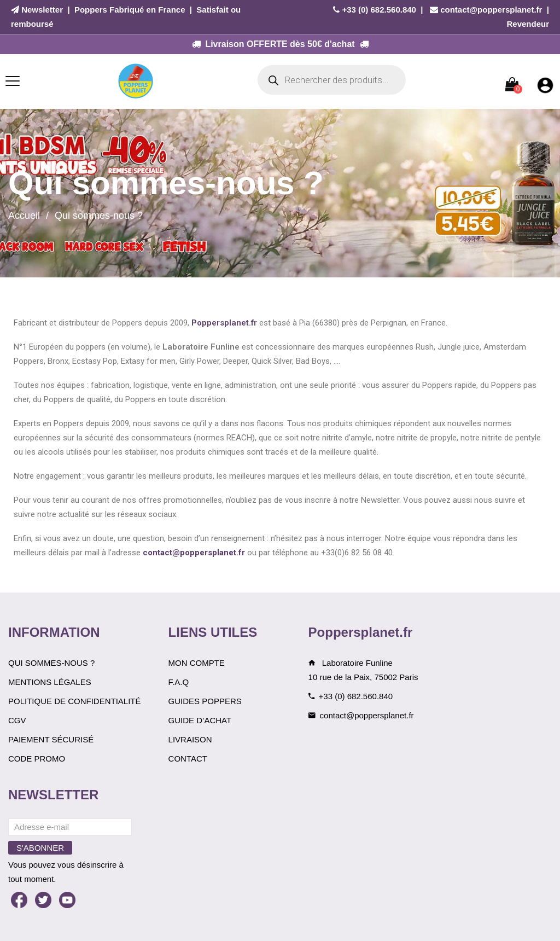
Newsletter (42, 10)
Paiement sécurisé (51, 739)
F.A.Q (179, 682)
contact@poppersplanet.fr (491, 10)
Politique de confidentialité (75, 701)
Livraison (190, 739)
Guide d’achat (200, 720)
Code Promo (37, 759)
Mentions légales (50, 682)
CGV (17, 720)
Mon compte (197, 663)
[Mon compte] (545, 85)
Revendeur (528, 24)
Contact (188, 759)
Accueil (24, 216)
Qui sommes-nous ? (51, 663)
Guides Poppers (205, 701)
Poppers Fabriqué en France (130, 10)
